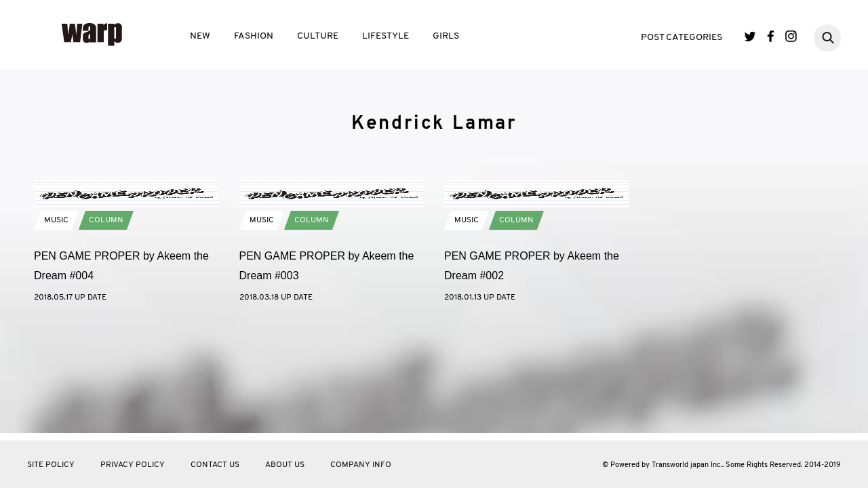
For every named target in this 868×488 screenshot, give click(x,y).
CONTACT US (215, 465)
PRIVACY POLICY (133, 465)
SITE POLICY (51, 465)
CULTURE (318, 36)
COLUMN (106, 327)
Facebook (771, 36)
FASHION (254, 36)
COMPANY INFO (361, 465)
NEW (200, 36)
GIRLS (446, 36)
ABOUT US (285, 465)
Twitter (750, 36)
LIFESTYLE (386, 36)
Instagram (791, 36)
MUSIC (56, 327)
